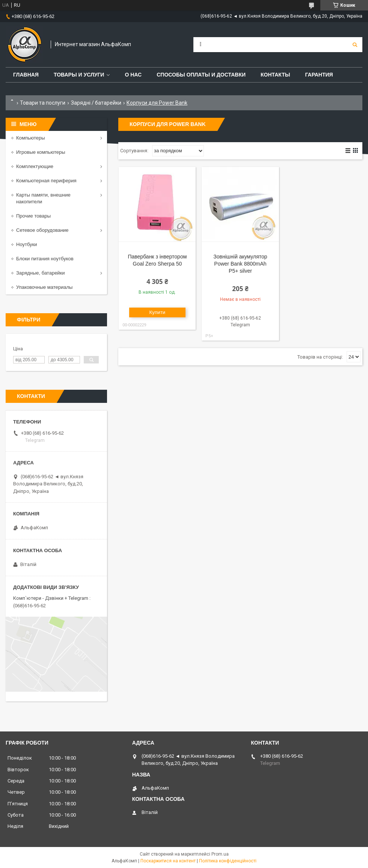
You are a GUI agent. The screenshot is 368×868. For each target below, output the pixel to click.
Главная (26, 75)
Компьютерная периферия (46, 181)
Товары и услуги (79, 75)
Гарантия (319, 75)
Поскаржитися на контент (168, 861)
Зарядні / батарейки (96, 103)
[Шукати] (355, 45)
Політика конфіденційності (228, 861)
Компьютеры (31, 138)
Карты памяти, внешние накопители (43, 198)
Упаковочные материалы (44, 287)
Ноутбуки (27, 244)
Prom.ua (220, 854)
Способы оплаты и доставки (201, 75)
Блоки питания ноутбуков (45, 259)
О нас (133, 75)
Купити (158, 312)
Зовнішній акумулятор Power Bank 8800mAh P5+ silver (240, 264)
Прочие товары (33, 216)
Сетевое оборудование (42, 230)
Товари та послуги (43, 103)
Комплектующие (35, 166)
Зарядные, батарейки (41, 273)
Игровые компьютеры (41, 152)
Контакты (275, 75)
